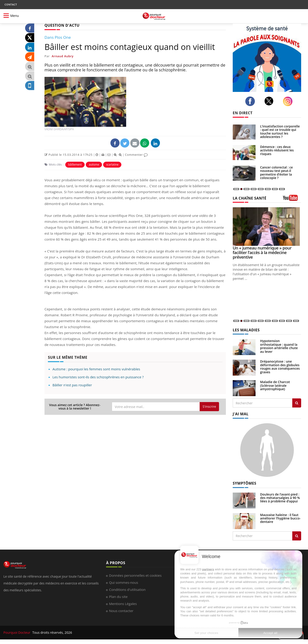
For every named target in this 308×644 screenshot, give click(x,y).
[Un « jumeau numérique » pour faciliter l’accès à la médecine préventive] (267, 227)
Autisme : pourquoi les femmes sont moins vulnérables (96, 369)
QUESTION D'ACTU (62, 25)
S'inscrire (209, 406)
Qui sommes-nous (124, 582)
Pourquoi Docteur (17, 632)
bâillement (75, 165)
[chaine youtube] (292, 199)
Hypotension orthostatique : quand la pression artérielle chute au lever (279, 346)
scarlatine (112, 165)
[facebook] (251, 101)
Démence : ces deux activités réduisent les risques (277, 150)
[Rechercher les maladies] (297, 403)
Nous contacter (121, 611)
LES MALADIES (246, 330)
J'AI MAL (241, 414)
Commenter (136, 155)
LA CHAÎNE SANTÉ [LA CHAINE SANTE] (250, 198)
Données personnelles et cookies (135, 575)
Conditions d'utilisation (127, 589)
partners (208, 569)
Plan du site (118, 597)
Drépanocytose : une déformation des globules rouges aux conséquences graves (280, 367)
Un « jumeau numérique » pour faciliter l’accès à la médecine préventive (262, 252)
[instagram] (289, 101)
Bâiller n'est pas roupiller (72, 385)
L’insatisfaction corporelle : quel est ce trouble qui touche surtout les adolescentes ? (280, 131)
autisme (94, 165)
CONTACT (11, 4)
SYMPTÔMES (244, 483)
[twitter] (270, 101)
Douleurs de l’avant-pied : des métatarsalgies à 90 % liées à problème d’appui (280, 498)
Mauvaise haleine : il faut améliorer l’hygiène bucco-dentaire (280, 518)
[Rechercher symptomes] (297, 536)
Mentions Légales (123, 604)
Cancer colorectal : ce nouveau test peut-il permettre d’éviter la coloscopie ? (276, 173)
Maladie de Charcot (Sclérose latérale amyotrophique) (275, 385)
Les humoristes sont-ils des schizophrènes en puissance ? (98, 377)
